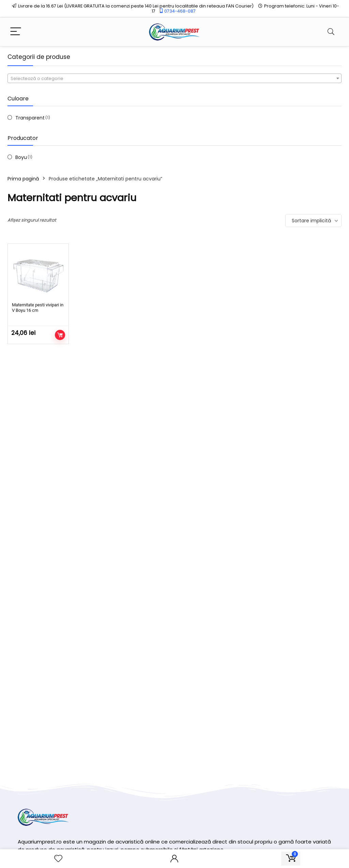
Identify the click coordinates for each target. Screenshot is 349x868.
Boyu (21, 157)
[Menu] (16, 32)
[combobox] (174, 78)
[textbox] (174, 79)
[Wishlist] (58, 859)
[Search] (331, 32)
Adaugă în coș (60, 335)
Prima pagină (23, 179)
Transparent (30, 118)
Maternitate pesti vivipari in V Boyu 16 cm (38, 308)
